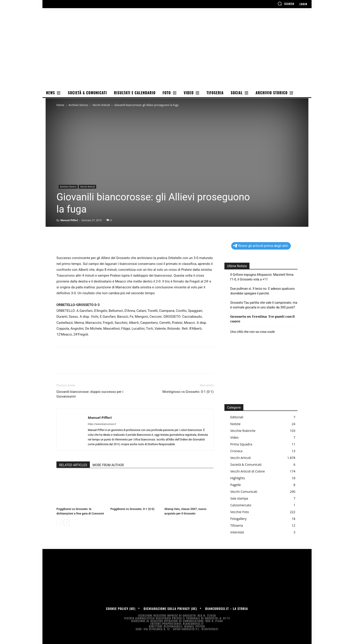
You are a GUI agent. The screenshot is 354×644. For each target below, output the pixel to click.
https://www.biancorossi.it (102, 424)
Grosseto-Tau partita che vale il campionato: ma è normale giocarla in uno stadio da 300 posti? (264, 305)
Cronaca (236, 451)
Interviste (237, 532)
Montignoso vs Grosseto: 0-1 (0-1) (188, 392)
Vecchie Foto (240, 512)
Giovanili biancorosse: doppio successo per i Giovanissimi (90, 394)
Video (234, 437)
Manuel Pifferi (69, 220)
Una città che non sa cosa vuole (253, 332)
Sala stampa (239, 498)
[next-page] (66, 522)
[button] (286, 4)
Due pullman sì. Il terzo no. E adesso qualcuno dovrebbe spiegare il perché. (262, 291)
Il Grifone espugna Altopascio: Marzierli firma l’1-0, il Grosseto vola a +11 (262, 277)
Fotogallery (238, 519)
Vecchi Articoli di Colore (248, 471)
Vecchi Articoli (101, 105)
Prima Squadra (241, 444)
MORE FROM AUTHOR (108, 465)
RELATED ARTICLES (73, 465)
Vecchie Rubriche (243, 431)
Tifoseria (237, 525)
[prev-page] (59, 522)
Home (60, 105)
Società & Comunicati (246, 464)
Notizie (235, 424)
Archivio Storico (78, 105)
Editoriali (237, 417)
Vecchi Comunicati (244, 492)
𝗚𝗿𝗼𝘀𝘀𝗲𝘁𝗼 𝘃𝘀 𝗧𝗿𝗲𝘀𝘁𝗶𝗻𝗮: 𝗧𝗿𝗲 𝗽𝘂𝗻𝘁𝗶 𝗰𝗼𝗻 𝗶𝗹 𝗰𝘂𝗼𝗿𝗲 (262, 319)
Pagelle (236, 485)
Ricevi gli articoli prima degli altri (261, 246)
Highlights (238, 478)
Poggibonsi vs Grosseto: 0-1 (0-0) (132, 509)
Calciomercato (241, 505)
